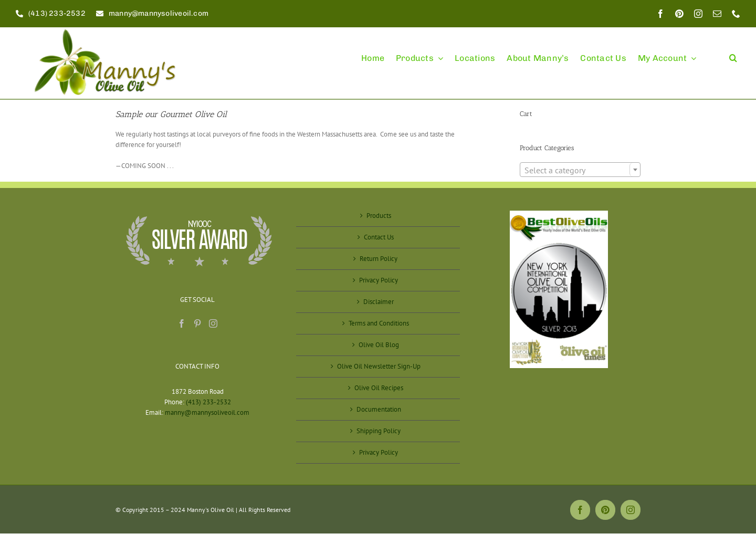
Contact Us (379, 237)
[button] (733, 53)
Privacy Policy (379, 280)
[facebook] (660, 14)
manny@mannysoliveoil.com (207, 412)
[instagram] (698, 14)
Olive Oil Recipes (379, 388)
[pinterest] (679, 14)
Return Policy (379, 259)
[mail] (717, 14)
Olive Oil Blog (379, 345)
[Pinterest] (197, 323)
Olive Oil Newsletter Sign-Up (379, 366)
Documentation (379, 409)
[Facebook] (182, 323)
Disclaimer (379, 302)
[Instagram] (213, 323)
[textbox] (580, 170)
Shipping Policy (379, 431)
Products (379, 216)
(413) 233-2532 (208, 402)
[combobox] (580, 170)
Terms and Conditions (379, 323)
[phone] (736, 14)
